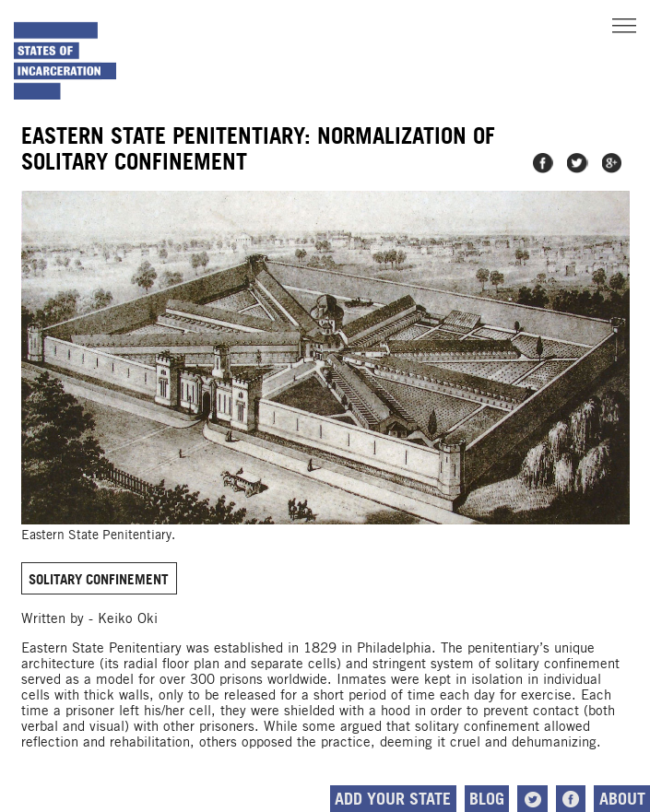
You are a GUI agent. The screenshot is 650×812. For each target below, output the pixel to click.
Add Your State (393, 799)
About (622, 799)
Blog (487, 799)
